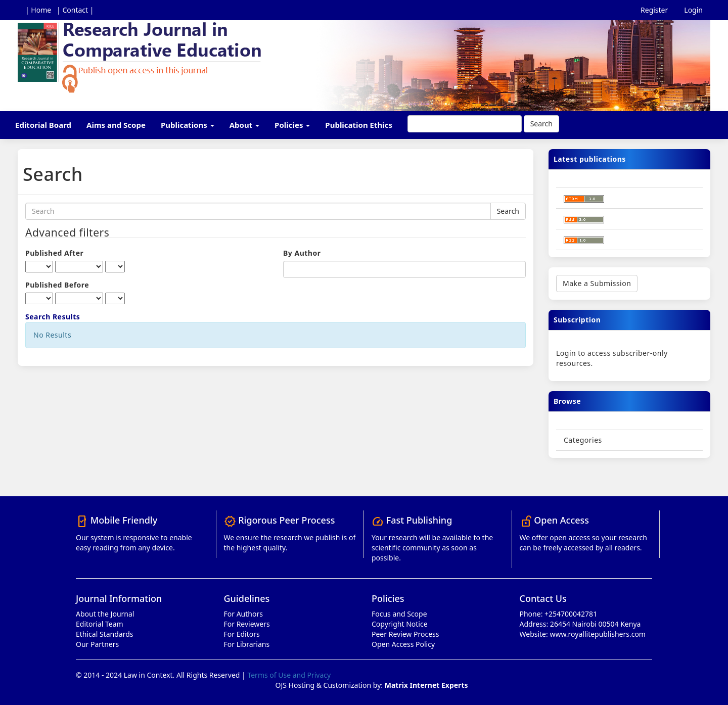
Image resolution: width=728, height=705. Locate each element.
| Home (38, 10)
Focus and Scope (399, 614)
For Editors (242, 634)
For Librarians (247, 644)
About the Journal (105, 614)
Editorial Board (43, 125)
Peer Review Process (405, 634)
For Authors (243, 614)
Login (693, 10)
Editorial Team (100, 624)
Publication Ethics (359, 125)
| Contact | (75, 10)
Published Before (57, 285)
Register (654, 10)
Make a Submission (597, 283)
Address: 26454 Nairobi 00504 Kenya (580, 624)
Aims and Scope (116, 125)
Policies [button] (292, 125)
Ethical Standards (104, 634)
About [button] (244, 125)
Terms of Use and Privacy (289, 675)
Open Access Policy (403, 644)
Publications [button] (188, 125)
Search (541, 124)
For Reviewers (247, 624)
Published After (54, 253)
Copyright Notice (400, 624)
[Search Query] (465, 124)
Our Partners (97, 644)
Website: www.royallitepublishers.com (583, 634)
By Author (302, 253)
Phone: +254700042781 (559, 614)
